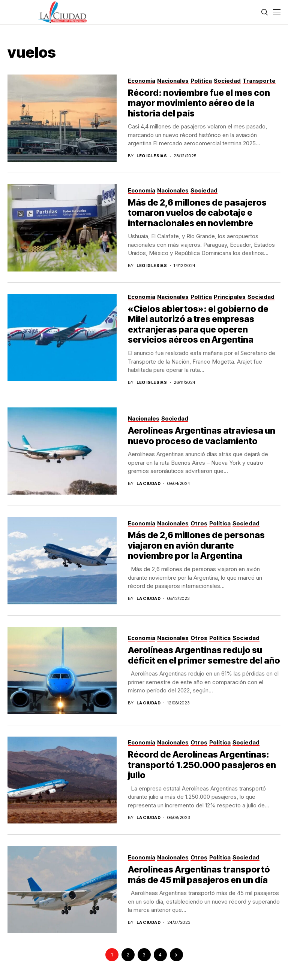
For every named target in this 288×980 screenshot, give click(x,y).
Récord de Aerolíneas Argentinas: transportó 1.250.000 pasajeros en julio (202, 765)
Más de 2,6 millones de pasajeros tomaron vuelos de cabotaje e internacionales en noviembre (197, 213)
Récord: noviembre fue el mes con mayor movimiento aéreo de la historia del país (199, 103)
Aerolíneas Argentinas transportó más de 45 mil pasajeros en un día (199, 875)
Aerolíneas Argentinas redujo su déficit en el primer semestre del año (204, 655)
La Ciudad (148, 484)
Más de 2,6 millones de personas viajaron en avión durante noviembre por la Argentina (196, 545)
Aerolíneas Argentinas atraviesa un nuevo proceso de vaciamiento (202, 436)
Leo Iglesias (152, 156)
